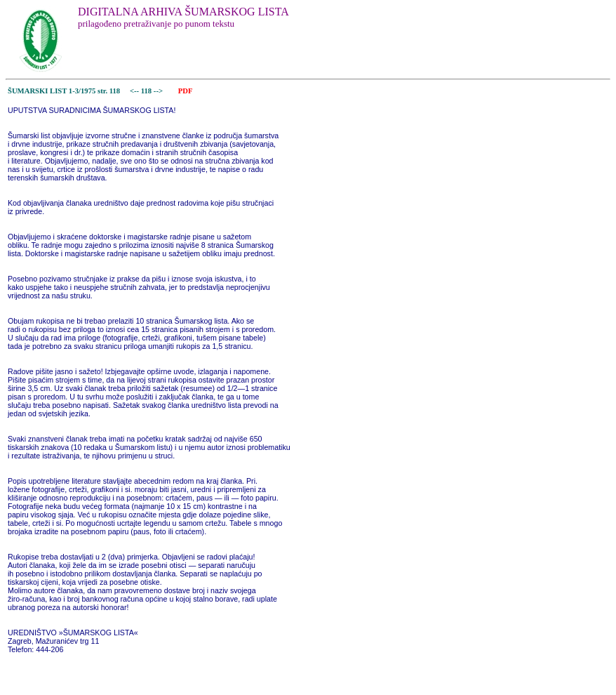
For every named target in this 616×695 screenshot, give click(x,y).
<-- (134, 91)
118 (147, 91)
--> (159, 91)
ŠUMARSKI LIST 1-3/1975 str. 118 (64, 91)
